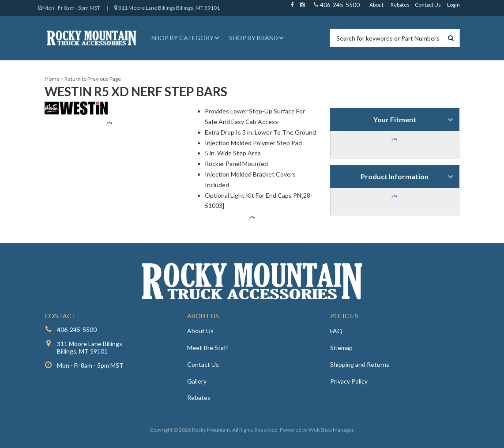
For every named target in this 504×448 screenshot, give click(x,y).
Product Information (395, 176)
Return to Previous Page (93, 79)
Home (52, 79)
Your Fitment (395, 119)
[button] (184, 38)
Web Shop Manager (331, 430)
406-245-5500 (77, 329)
